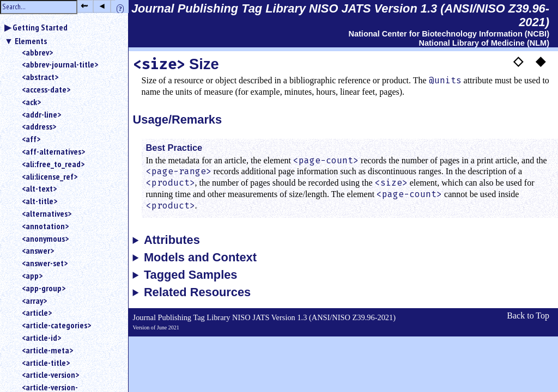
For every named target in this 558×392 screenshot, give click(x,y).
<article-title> (46, 363)
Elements (31, 41)
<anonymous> (45, 238)
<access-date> (46, 89)
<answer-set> (45, 263)
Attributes (172, 240)
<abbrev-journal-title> (60, 64)
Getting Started (40, 27)
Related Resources (197, 292)
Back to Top (528, 316)
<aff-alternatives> (53, 151)
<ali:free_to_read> (53, 164)
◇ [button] (518, 61)
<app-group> (44, 288)
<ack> (31, 102)
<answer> (38, 250)
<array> (34, 301)
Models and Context (200, 258)
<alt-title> (40, 201)
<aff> (31, 139)
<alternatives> (47, 213)
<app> (32, 275)
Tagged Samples (191, 275)
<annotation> (45, 226)
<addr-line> (41, 114)
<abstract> (40, 77)
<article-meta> (47, 350)
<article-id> (41, 338)
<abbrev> (37, 52)
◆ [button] (541, 61)
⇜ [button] (84, 6)
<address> (39, 126)
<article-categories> (56, 325)
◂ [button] (102, 6)
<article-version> (50, 375)
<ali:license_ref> (50, 176)
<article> (37, 313)
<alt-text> (39, 188)
